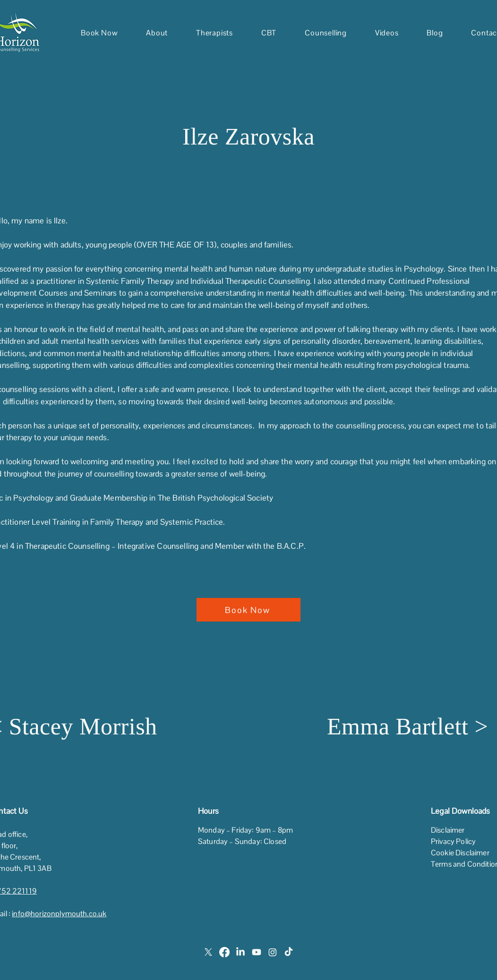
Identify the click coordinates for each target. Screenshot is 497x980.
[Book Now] (248, 610)
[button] (157, 33)
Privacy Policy (453, 841)
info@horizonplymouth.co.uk (59, 914)
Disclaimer (448, 830)
